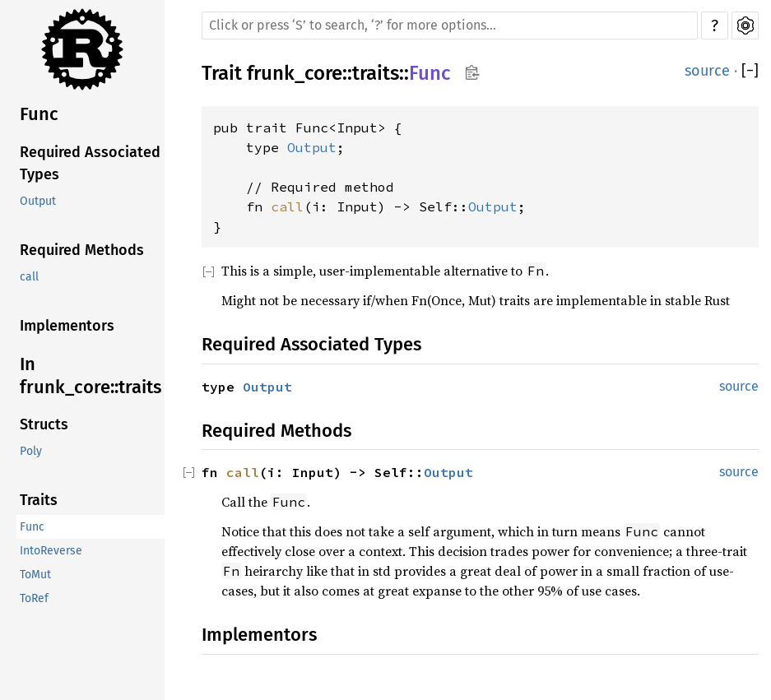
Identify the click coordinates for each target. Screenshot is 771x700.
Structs (44, 424)
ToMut (35, 575)
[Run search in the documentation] (450, 25)
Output (38, 201)
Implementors (67, 326)
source (707, 71)
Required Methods (82, 250)
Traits (39, 500)
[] (750, 71)
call (29, 277)
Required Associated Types (90, 163)
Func (39, 114)
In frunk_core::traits (91, 375)
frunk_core (295, 73)
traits (376, 73)
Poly (31, 451)
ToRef (34, 598)
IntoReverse (51, 551)
